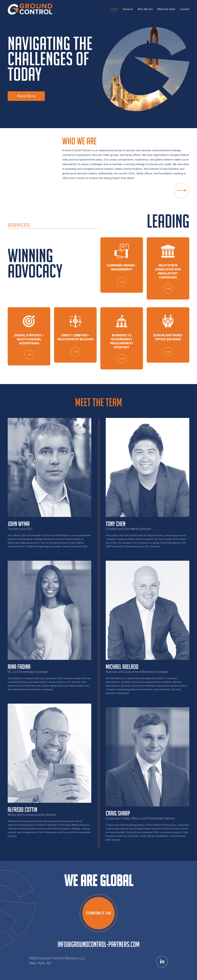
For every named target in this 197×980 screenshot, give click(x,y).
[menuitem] (114, 9)
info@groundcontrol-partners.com (99, 944)
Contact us (98, 913)
